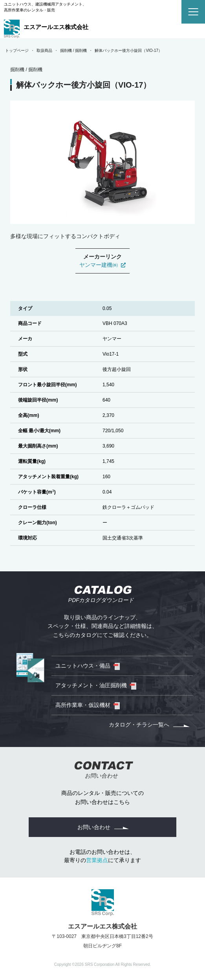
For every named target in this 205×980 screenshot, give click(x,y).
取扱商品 (44, 50)
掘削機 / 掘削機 (73, 50)
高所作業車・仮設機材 (83, 705)
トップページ (17, 50)
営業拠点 (97, 860)
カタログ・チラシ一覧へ (139, 725)
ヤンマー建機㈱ (103, 265)
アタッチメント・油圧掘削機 (91, 685)
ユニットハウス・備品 (83, 666)
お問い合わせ (94, 827)
